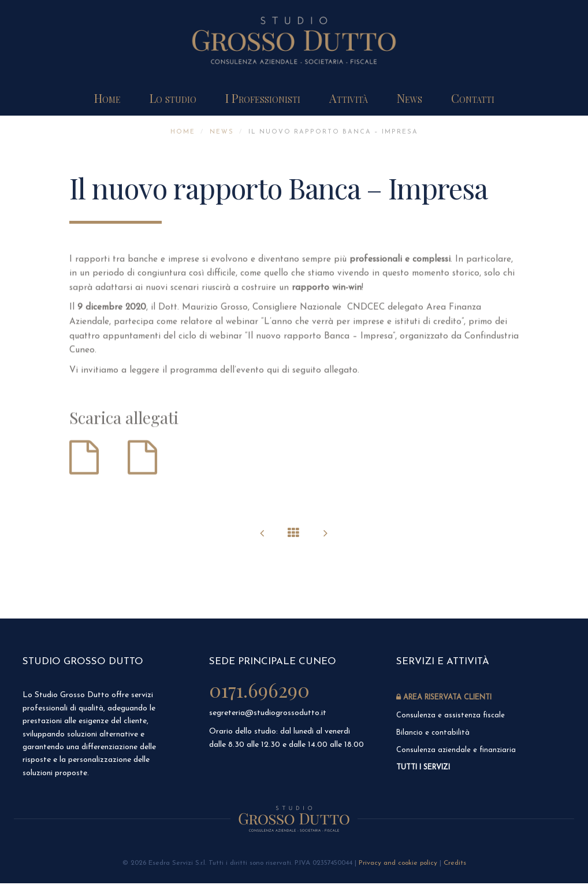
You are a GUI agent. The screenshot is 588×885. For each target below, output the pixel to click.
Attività (349, 98)
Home (107, 98)
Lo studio (173, 98)
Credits (455, 865)
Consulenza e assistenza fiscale (452, 715)
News (410, 98)
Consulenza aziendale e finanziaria (457, 751)
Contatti (473, 98)
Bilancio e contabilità (433, 733)
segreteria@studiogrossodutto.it (268, 712)
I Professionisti (263, 98)
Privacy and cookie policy (398, 865)
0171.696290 (261, 689)
